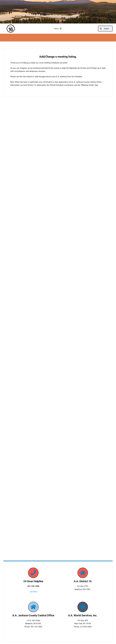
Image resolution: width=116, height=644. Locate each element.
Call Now (33, 592)
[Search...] (105, 29)
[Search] (101, 29)
